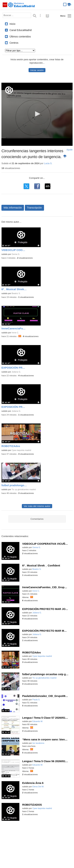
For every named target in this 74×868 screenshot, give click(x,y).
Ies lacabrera (38, 743)
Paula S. (36, 700)
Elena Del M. (38, 787)
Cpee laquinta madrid (21, 450)
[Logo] (9, 90)
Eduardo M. (38, 721)
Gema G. (16, 254)
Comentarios (37, 519)
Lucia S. (48, 163)
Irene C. (15, 333)
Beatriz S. (16, 293)
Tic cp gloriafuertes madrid (24, 489)
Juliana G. (16, 372)
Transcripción (34, 208)
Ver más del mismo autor (37, 506)
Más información (13, 208)
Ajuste (70, 150)
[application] (37, 114)
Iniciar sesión (37, 70)
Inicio (13, 24)
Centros (14, 43)
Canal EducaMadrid (21, 30)
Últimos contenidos (20, 37)
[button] (37, 114)
